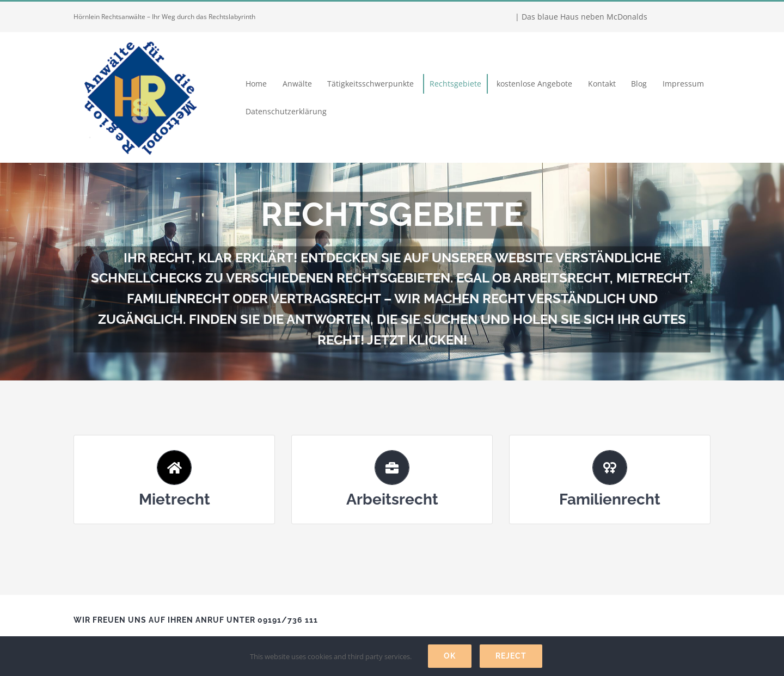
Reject (511, 656)
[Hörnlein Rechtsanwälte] (139, 36)
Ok (450, 656)
